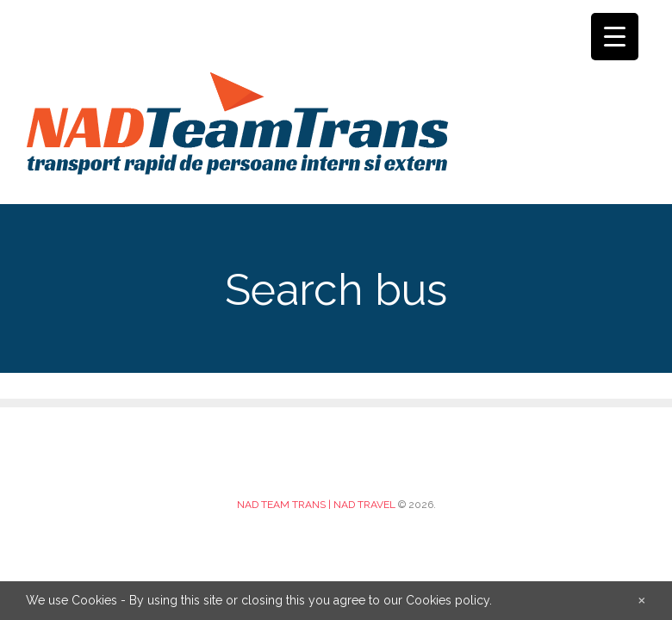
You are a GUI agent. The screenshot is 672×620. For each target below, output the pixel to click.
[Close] (642, 599)
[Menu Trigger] (615, 37)
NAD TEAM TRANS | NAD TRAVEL (316, 505)
